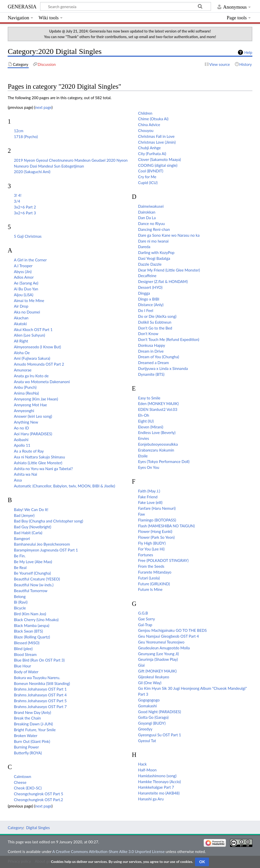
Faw (142, 514)
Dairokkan (147, 212)
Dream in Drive (151, 351)
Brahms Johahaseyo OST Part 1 (40, 689)
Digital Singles (38, 828)
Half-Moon (147, 770)
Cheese (20, 782)
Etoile (143, 456)
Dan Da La (147, 218)
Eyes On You (149, 467)
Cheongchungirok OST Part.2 (39, 800)
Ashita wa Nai (26, 474)
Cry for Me (147, 177)
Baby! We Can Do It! (31, 510)
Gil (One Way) (150, 683)
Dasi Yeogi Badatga (154, 258)
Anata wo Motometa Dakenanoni (42, 382)
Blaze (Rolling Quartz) (32, 637)
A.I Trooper (23, 266)
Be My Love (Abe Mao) (33, 562)
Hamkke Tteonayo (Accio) (159, 782)
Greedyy (145, 729)
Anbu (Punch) (25, 387)
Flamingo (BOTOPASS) (157, 520)
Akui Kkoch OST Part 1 (33, 330)
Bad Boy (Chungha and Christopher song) (49, 521)
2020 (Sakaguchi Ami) (32, 172)
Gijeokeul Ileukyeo (154, 677)
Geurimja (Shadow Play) (158, 659)
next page (43, 107)
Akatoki (20, 324)
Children (145, 113)
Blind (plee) (23, 649)
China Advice (149, 125)
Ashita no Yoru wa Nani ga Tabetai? (43, 469)
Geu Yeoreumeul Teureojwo (161, 642)
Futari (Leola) (149, 578)
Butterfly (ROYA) (28, 753)
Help (248, 52)
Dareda (144, 247)
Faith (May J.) (149, 491)
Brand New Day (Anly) (32, 712)
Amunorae (23, 370)
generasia (22, 6)
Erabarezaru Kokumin (156, 450)
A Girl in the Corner (30, 260)
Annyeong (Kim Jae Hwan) (36, 399)
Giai (141, 665)
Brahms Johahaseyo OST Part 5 (40, 701)
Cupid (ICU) (148, 183)
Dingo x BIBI (149, 299)
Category (15, 828)
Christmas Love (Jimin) (157, 142)
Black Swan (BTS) (28, 631)
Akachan (21, 318)
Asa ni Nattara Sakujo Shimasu (39, 457)
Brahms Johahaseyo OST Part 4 (40, 695)
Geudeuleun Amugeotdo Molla (164, 648)
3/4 (17, 201)
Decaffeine (147, 276)
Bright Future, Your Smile (35, 730)
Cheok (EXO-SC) (28, 788)
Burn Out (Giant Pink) (32, 741)
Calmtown (23, 776)
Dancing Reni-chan (154, 229)
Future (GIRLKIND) (154, 584)
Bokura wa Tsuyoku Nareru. (37, 678)
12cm (19, 131)
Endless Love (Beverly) (157, 432)
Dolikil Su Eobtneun (155, 322)
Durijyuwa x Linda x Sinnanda (163, 368)
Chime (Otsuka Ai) (153, 119)
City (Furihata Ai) (152, 154)
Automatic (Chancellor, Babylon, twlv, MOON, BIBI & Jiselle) (65, 486)
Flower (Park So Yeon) (156, 537)
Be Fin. (20, 556)
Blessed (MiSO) (27, 643)
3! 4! (18, 195)
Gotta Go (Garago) (153, 717)
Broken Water (26, 736)
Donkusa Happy (152, 345)
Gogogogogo (149, 700)
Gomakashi (148, 706)
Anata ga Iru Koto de (31, 376)
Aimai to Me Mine (29, 301)
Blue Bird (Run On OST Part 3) (39, 660)
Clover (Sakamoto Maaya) (160, 159)
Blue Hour (23, 666)
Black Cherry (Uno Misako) (36, 620)
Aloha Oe (22, 353)
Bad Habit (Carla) (28, 533)
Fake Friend (148, 497)
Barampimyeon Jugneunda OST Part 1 (46, 550)
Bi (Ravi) (21, 602)
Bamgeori (22, 538)
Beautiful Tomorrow (31, 591)
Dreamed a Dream (153, 363)
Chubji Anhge (149, 148)
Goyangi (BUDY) (152, 723)
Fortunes (146, 555)
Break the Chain (27, 718)
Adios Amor (24, 277)
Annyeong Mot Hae (30, 405)
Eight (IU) (146, 421)
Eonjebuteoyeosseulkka (158, 444)
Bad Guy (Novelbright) (33, 527)
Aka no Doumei (27, 312)
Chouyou (146, 130)
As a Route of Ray (29, 451)
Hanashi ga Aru (151, 799)
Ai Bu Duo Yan (26, 289)
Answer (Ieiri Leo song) (33, 416)
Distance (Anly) (151, 305)
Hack (142, 764)
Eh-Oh (144, 415)
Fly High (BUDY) (152, 543)
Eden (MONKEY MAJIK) (158, 403)
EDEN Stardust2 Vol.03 (158, 409)
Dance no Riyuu (151, 223)
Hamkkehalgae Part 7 (156, 787)
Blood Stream (25, 654)
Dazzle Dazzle (150, 264)
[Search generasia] (126, 6)
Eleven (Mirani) (151, 427)
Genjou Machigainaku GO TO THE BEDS (172, 630)
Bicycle (20, 608)
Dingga (144, 293)
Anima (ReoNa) (26, 393)
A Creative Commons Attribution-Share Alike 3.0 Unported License (108, 851)
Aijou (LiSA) (24, 295)
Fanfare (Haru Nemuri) (157, 508)
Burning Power (27, 747)
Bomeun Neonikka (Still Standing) (42, 683)
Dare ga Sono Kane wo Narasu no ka (169, 235)
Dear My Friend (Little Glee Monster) (169, 270)
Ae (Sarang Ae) (26, 283)
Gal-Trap (145, 625)
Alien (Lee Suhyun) (29, 335)
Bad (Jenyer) (24, 515)
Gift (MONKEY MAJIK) (157, 671)
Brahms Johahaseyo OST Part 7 (40, 707)
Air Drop (21, 306)
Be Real (20, 567)
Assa (18, 480)
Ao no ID (21, 428)
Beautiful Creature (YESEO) (37, 579)
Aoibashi (21, 440)
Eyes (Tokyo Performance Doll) (164, 461)
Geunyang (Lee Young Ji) (159, 654)
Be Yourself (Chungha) (32, 573)
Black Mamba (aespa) (32, 625)
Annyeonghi (24, 411)
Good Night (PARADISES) (160, 712)
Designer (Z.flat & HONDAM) (163, 281)
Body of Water (26, 672)
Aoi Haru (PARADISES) (33, 434)
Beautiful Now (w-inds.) (34, 585)
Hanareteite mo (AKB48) (159, 793)
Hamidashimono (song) (157, 776)
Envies (144, 438)
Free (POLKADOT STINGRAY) (163, 560)
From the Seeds (151, 566)
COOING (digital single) (158, 165)
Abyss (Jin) (23, 272)
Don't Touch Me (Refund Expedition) (169, 339)
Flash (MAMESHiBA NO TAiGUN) (166, 526)
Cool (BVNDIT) (151, 171)
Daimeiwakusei (151, 206)
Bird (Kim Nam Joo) (30, 614)
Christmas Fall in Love (156, 136)
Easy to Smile (149, 398)
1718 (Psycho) (26, 137)
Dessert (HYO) (150, 287)
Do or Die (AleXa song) (157, 316)
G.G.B (143, 613)
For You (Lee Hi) (151, 549)
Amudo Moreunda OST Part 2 (39, 364)
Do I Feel (146, 310)
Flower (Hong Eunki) (155, 531)
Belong (20, 596)
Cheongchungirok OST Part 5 (39, 794)
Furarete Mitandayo (155, 572)
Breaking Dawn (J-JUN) (34, 724)
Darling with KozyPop (156, 252)
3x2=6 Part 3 (25, 213)
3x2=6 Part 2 (25, 207)
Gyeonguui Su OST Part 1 (160, 735)
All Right (21, 341)
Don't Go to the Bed (155, 328)
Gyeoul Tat (147, 741)
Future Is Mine (150, 589)
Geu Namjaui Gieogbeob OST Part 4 (169, 636)
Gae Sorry (147, 619)
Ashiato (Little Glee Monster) (38, 463)
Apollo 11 (22, 445)
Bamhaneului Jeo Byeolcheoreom (42, 544)
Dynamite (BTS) (151, 374)
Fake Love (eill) (150, 502)
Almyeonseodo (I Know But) (37, 347)
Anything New (26, 422)
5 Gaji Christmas (28, 236)
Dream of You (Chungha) (159, 357)
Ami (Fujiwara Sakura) (32, 358)
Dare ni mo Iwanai (153, 241)
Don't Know (148, 334)
